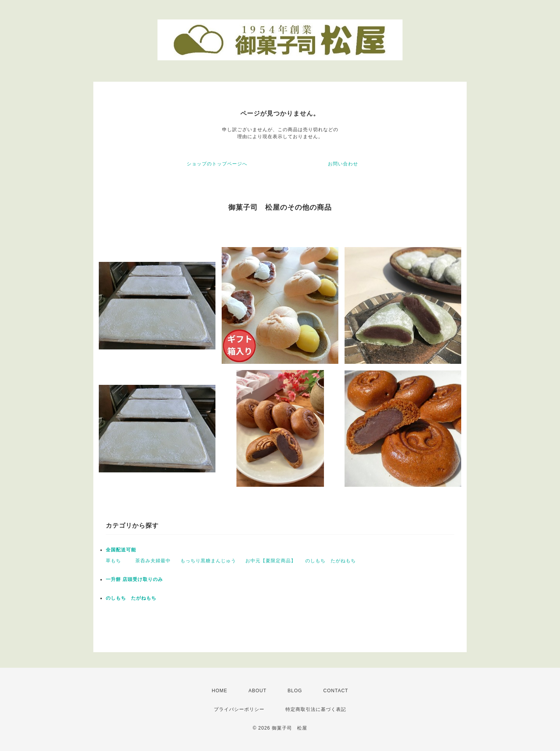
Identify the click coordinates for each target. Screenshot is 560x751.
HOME (220, 691)
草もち (116, 561)
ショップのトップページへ (217, 164)
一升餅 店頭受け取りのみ (134, 579)
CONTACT (336, 691)
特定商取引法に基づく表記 (316, 709)
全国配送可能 (121, 550)
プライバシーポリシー (239, 709)
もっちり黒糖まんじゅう (208, 561)
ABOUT (257, 691)
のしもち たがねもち (331, 561)
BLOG (295, 691)
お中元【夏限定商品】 (271, 561)
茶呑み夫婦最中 (153, 561)
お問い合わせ (343, 164)
